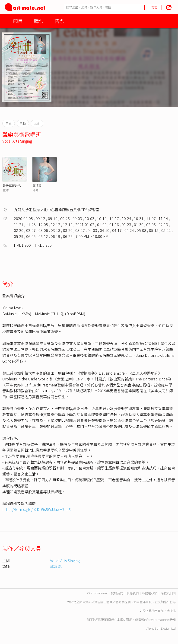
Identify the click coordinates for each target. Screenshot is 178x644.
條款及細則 (168, 593)
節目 (18, 21)
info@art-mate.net (157, 620)
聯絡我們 (133, 593)
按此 (173, 611)
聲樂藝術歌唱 (12, 186)
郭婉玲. (37, 186)
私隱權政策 (150, 593)
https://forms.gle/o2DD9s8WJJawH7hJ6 (37, 509)
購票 (39, 21)
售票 (60, 21)
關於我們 (117, 593)
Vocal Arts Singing (17, 141)
